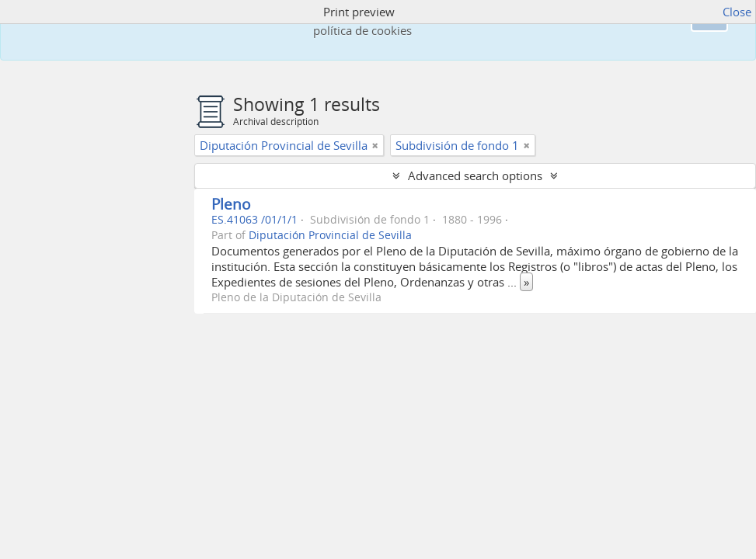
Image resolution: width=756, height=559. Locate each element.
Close (737, 12)
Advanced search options (475, 175)
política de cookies (362, 30)
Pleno (231, 204)
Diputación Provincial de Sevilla (330, 235)
